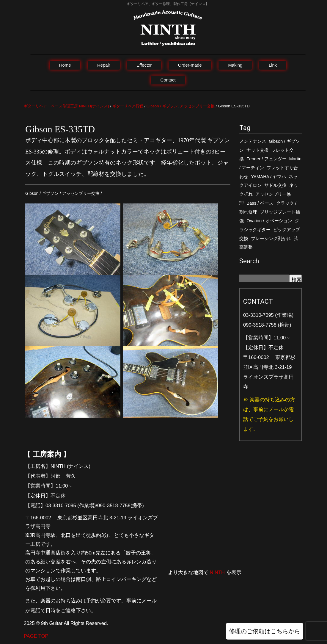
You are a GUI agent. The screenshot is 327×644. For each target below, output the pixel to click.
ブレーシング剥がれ (271, 239)
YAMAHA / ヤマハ (268, 177)
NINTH (217, 572)
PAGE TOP (36, 636)
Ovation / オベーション (269, 221)
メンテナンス (253, 141)
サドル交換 (275, 185)
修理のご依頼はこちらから (265, 631)
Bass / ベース (260, 203)
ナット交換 (258, 150)
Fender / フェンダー (266, 159)
